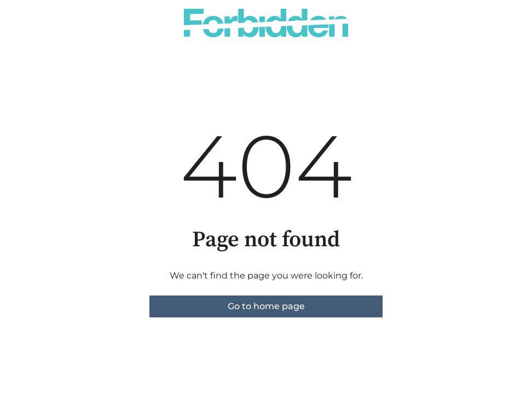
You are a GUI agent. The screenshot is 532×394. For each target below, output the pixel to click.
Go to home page (266, 306)
